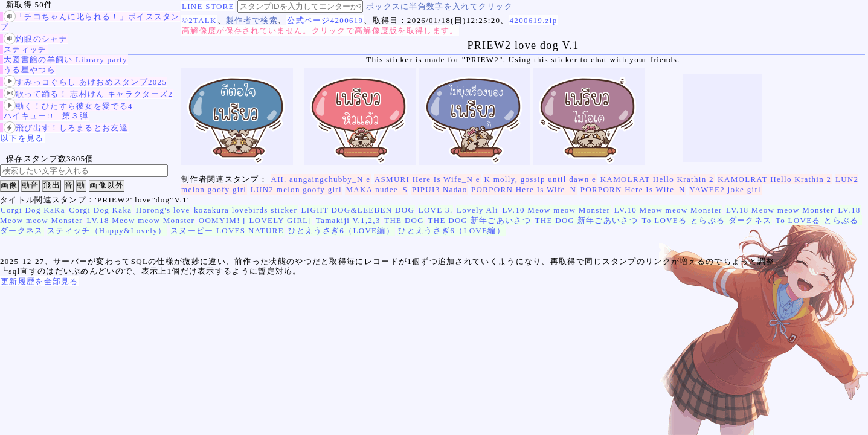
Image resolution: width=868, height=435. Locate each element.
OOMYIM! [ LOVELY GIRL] (255, 220)
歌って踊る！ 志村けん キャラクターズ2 (88, 94)
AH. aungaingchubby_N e (321, 179)
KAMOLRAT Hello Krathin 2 (657, 179)
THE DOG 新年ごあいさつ (480, 220)
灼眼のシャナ (36, 39)
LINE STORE (208, 6)
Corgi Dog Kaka (100, 210)
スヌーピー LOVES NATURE (227, 230)
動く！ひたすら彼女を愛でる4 (68, 106)
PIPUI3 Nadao (440, 189)
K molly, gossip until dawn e (540, 179)
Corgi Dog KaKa (33, 210)
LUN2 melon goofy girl (296, 189)
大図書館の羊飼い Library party (66, 60)
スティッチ (25, 49)
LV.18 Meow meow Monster (780, 210)
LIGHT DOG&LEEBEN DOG (358, 210)
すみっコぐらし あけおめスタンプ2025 (85, 82)
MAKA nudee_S (377, 189)
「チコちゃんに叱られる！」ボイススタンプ (90, 21)
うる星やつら (30, 70)
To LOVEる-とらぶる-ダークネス (707, 220)
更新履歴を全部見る (40, 281)
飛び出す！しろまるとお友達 (66, 128)
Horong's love (163, 210)
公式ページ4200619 (325, 20)
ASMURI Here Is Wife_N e (427, 179)
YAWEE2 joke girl (725, 189)
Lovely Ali (477, 210)
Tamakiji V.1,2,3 (348, 220)
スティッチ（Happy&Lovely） (107, 230)
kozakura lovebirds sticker (246, 210)
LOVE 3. (436, 210)
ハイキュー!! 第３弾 (46, 116)
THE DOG (404, 220)
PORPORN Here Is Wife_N (524, 189)
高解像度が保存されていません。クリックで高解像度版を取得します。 (320, 31)
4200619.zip (534, 20)
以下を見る (22, 138)
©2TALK (199, 20)
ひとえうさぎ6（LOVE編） (341, 230)
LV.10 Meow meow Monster (557, 210)
